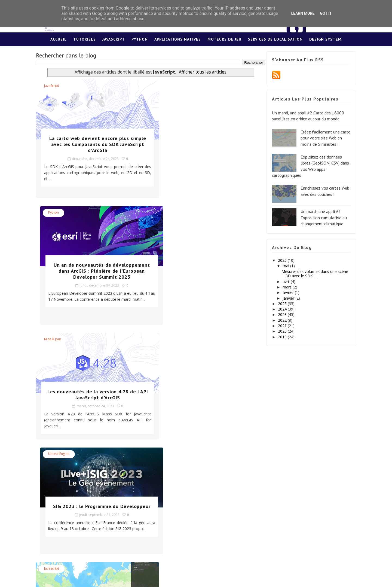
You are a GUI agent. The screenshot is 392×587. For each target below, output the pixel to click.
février (285, 293)
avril (283, 282)
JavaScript (114, 39)
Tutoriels (85, 39)
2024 (279, 309)
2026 (279, 261)
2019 (279, 337)
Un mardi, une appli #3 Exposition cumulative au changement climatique (320, 218)
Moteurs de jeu (224, 39)
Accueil (59, 39)
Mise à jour (56, 213)
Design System (325, 39)
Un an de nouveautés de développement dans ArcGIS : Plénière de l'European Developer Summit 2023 (201, 147)
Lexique (196, 53)
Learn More (303, 13)
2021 (279, 326)
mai (283, 266)
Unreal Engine (169, 213)
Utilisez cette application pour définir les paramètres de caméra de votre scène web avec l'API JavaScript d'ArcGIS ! (201, 389)
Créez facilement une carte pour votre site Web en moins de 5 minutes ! (322, 138)
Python (140, 39)
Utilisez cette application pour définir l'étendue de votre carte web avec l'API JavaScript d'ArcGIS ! (91, 386)
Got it (326, 13)
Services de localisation (275, 39)
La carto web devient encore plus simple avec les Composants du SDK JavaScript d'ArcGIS (91, 145)
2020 (279, 331)
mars (284, 287)
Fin (179, 454)
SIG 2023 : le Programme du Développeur (201, 268)
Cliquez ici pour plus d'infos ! (108, 517)
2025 (279, 304)
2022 (279, 320)
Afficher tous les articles (198, 72)
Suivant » (162, 454)
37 (144, 454)
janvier (285, 298)
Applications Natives (178, 39)
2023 (279, 315)
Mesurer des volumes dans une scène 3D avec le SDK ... (311, 274)
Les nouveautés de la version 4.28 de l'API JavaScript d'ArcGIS (90, 268)
